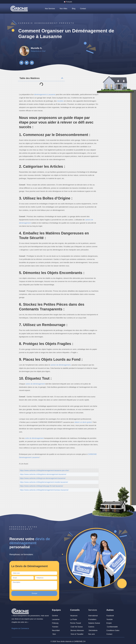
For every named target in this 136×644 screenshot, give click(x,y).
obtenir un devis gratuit (83, 422)
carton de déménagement (35, 384)
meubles (60, 101)
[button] (21, 63)
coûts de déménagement (34, 438)
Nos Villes (63, 9)
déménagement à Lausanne (45, 95)
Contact (83, 9)
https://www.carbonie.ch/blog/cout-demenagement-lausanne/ (43, 478)
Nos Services (50, 9)
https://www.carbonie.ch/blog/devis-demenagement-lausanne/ (43, 475)
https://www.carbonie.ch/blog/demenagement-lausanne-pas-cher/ (44, 471)
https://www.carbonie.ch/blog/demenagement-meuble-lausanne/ (44, 482)
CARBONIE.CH (80, 640)
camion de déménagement (60, 365)
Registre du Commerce (20, 627)
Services (93, 609)
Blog (74, 9)
